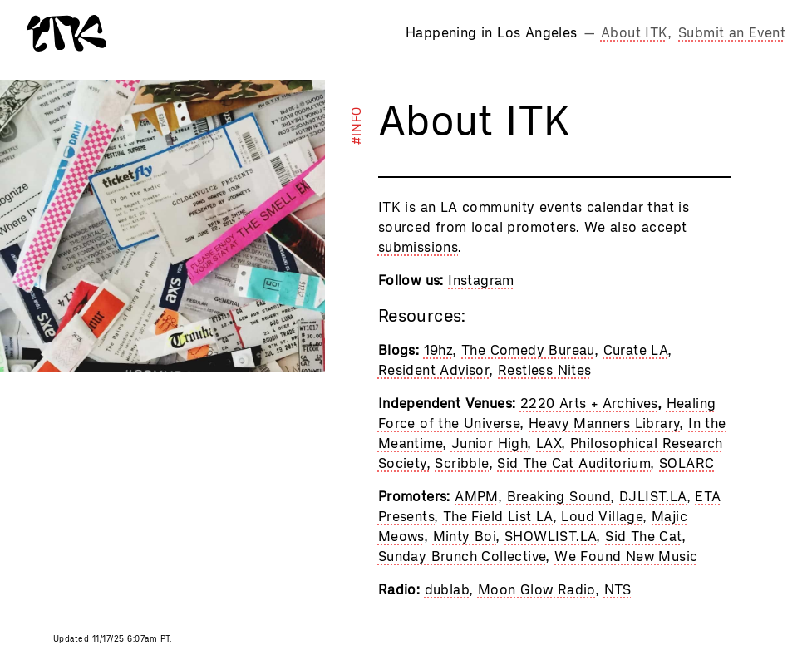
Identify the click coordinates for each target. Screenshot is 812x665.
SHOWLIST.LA (551, 537)
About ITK (635, 33)
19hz (439, 350)
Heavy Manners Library (604, 424)
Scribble (462, 463)
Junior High (490, 443)
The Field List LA (498, 517)
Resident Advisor (434, 370)
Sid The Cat (643, 537)
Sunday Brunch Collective (463, 557)
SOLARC (687, 463)
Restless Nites (545, 370)
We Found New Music (626, 557)
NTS (618, 590)
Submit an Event (732, 33)
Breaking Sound (559, 497)
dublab (447, 590)
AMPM (477, 497)
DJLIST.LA (653, 497)
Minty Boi (465, 537)
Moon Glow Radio (537, 590)
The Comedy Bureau (528, 350)
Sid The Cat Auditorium (574, 463)
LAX (549, 443)
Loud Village (602, 517)
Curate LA (636, 350)
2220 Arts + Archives (589, 404)
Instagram (481, 281)
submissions (418, 247)
